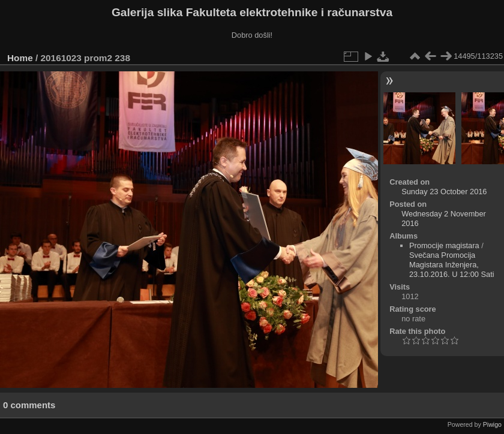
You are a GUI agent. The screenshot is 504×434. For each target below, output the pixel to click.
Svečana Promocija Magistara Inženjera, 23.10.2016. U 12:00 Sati (452, 265)
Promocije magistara (444, 245)
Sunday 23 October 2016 (444, 192)
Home (20, 58)
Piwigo (492, 424)
